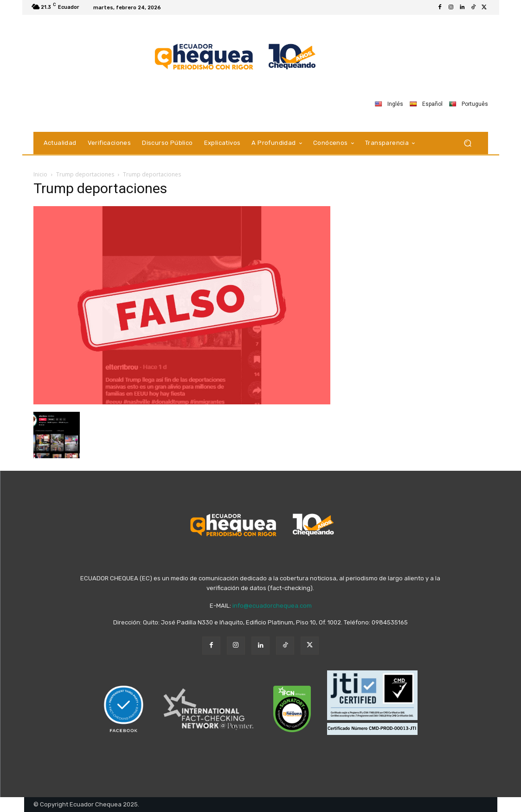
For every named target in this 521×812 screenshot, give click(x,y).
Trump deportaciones (85, 174)
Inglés (389, 104)
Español (426, 104)
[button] (468, 143)
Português (469, 104)
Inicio (40, 174)
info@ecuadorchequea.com (272, 606)
